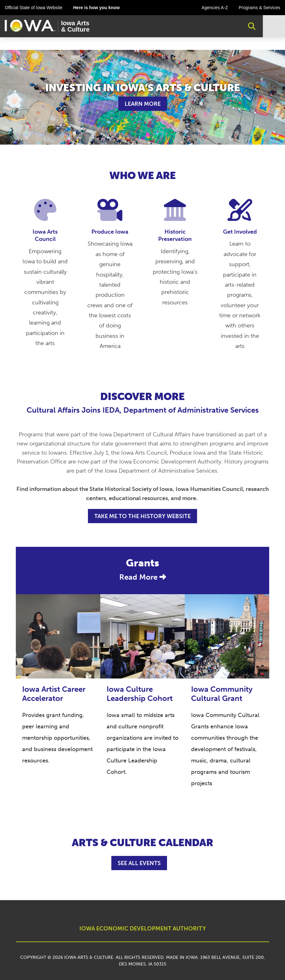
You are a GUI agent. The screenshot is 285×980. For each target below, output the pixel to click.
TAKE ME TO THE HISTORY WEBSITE (142, 516)
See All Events (139, 863)
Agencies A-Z (215, 8)
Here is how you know (96, 8)
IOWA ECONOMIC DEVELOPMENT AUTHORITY (143, 929)
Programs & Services (260, 8)
